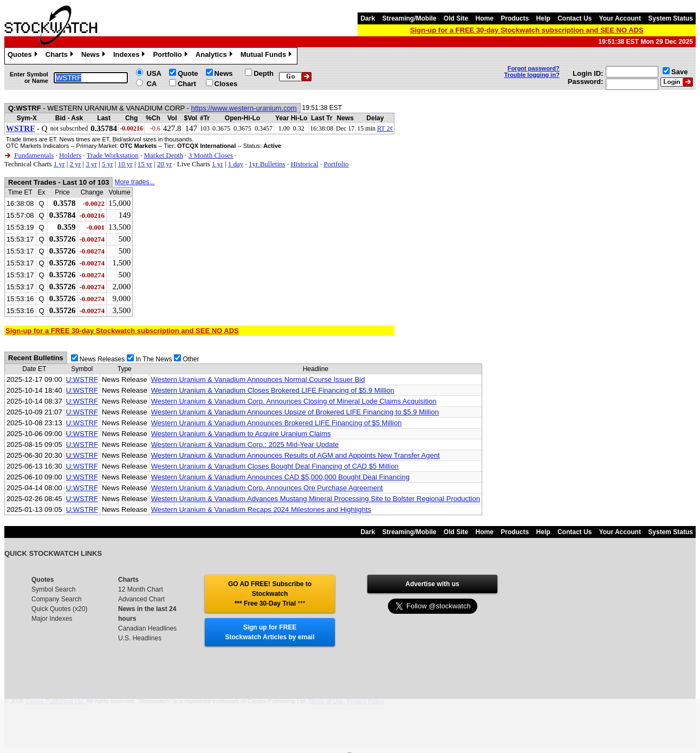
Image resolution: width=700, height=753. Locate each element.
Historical (304, 164)
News (95, 56)
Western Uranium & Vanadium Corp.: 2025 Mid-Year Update (245, 444)
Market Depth (163, 155)
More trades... (134, 182)
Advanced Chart (141, 599)
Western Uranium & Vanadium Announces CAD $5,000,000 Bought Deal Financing (280, 477)
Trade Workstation (113, 155)
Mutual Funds (268, 56)
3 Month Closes (211, 155)
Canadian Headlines (147, 628)
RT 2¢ (385, 128)
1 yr (59, 164)
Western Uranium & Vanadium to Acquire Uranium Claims (241, 434)
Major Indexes (52, 619)
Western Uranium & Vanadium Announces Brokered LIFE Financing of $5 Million (277, 423)
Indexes (130, 56)
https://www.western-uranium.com (244, 108)
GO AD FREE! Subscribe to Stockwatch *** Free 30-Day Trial (270, 594)
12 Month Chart (141, 589)
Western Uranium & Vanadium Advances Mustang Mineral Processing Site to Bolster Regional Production (316, 499)
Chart (187, 84)
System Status (670, 18)
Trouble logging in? (532, 75)
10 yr (125, 164)
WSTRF (20, 128)
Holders (70, 155)
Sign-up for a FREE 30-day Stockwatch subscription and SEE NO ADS (527, 30)
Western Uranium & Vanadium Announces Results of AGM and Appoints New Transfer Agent (296, 455)
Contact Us (575, 18)
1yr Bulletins (267, 164)
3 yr (91, 164)
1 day (236, 164)
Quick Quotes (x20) (59, 609)
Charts (61, 56)
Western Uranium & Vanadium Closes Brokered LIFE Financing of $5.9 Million (273, 390)
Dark (368, 18)
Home (485, 18)
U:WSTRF (82, 379)
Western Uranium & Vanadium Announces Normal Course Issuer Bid (258, 379)
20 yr (164, 164)
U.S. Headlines (140, 638)
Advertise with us (432, 584)
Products (515, 18)
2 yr (75, 164)
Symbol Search (53, 589)
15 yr (145, 164)
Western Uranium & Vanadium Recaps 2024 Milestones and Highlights (261, 509)
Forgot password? (534, 68)
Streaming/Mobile (409, 18)
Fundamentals (34, 155)
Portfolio (171, 56)
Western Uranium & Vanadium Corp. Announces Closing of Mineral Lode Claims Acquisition (294, 401)
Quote (188, 73)
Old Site (456, 18)
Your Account (620, 18)
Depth (264, 73)
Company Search (57, 599)
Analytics (215, 56)
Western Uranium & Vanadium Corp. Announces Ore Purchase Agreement (267, 488)
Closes (226, 84)
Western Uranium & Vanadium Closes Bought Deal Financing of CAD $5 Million (275, 466)
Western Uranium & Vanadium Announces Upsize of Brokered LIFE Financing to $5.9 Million (295, 412)
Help (543, 18)
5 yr (108, 164)
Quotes (24, 56)
